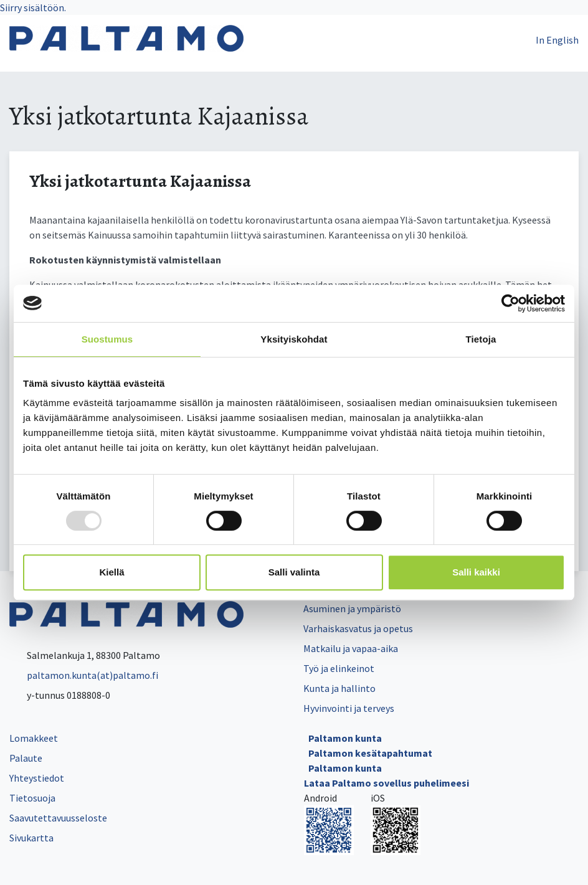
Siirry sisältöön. (33, 7)
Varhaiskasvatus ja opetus (358, 628)
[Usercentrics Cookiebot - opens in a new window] (510, 303)
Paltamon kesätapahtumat (370, 753)
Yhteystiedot (37, 778)
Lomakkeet (34, 738)
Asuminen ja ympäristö (352, 608)
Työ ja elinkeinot (339, 668)
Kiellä (111, 572)
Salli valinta (294, 572)
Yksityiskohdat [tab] (294, 339)
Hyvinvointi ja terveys (349, 708)
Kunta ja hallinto (339, 688)
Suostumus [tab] (107, 339)
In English (557, 40)
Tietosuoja (32, 798)
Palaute (26, 758)
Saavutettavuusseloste (58, 818)
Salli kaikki (476, 572)
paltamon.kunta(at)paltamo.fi (84, 675)
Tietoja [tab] (481, 339)
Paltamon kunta (345, 738)
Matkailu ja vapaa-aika (351, 648)
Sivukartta (31, 838)
